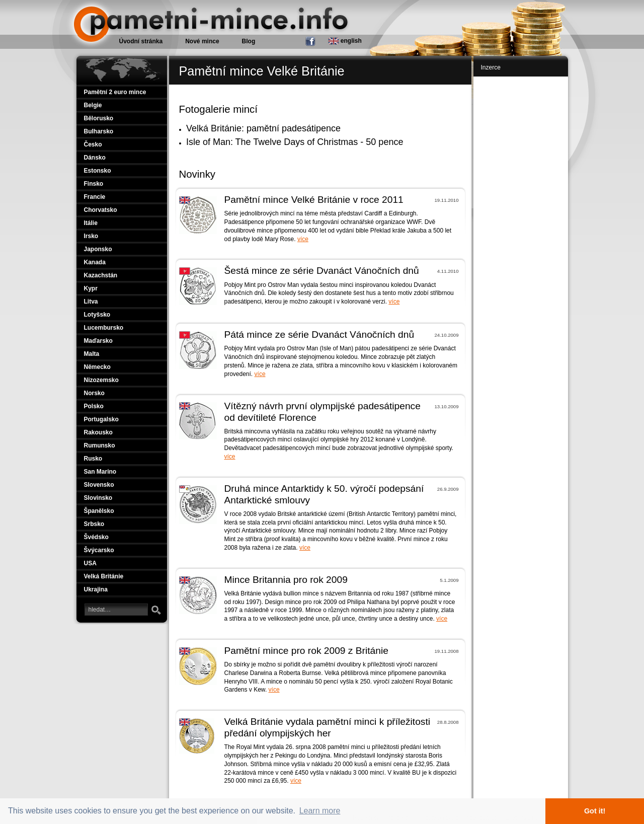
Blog (249, 41)
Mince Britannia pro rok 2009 (286, 580)
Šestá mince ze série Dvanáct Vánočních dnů (322, 271)
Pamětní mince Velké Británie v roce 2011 (314, 200)
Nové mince (202, 41)
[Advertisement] (522, 233)
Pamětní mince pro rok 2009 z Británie (306, 651)
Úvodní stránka (141, 41)
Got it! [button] (595, 811)
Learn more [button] (320, 811)
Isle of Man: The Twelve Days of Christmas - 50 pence (295, 142)
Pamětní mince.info (113, 5)
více (303, 239)
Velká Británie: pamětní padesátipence (263, 128)
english (345, 41)
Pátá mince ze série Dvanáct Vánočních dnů (319, 334)
